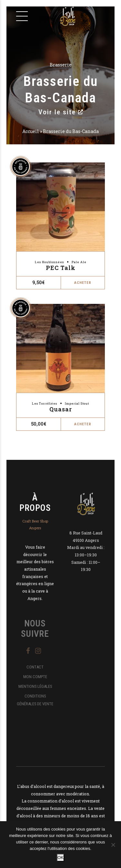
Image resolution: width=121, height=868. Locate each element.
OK (60, 858)
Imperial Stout (77, 403)
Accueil (31, 131)
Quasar (61, 409)
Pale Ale (79, 262)
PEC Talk (61, 268)
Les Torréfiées (45, 403)
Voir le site (61, 112)
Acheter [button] (83, 283)
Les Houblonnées (49, 262)
